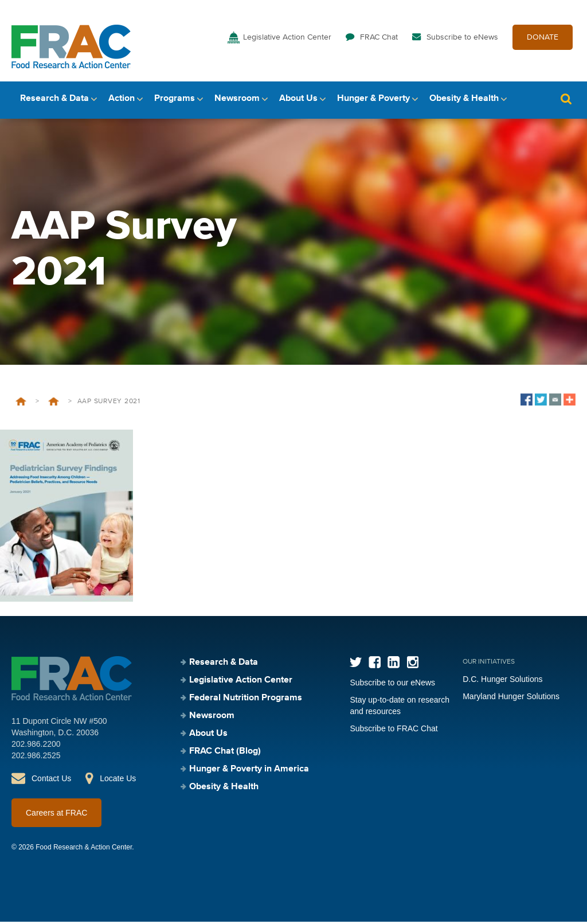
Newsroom (237, 102)
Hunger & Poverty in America (249, 771)
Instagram (412, 664)
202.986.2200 (36, 746)
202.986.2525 (36, 758)
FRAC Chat (379, 39)
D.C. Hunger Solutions (502, 681)
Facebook (375, 664)
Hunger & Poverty (373, 102)
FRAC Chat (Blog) (225, 754)
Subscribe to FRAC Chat (394, 731)
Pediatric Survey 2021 (54, 404)
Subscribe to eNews (462, 39)
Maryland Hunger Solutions (511, 699)
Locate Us (118, 781)
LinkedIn (394, 664)
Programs (175, 102)
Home (21, 404)
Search (566, 102)
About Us (298, 102)
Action (122, 102)
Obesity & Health (464, 102)
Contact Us (51, 781)
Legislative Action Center (287, 39)
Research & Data (54, 102)
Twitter (356, 664)
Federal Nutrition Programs (246, 700)
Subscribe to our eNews (392, 685)
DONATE (543, 39)
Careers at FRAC (56, 815)
